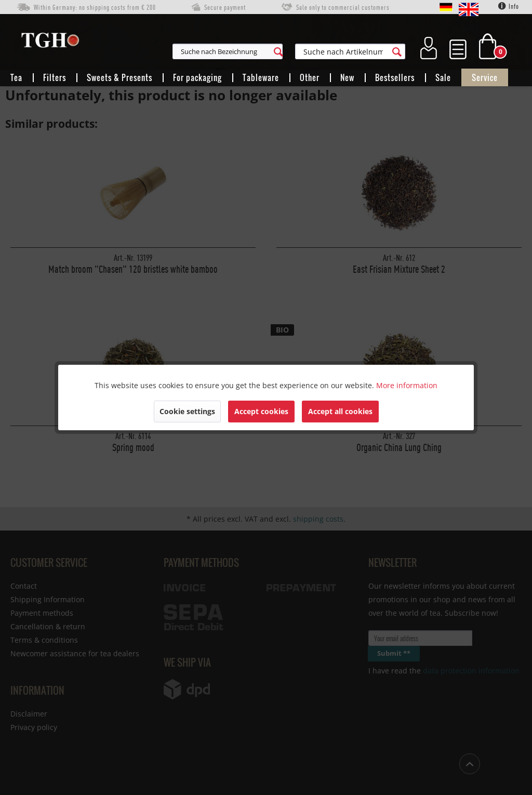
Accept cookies (261, 411)
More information (407, 385)
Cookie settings (187, 411)
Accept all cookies (340, 411)
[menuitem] (274, 51)
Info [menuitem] (509, 6)
